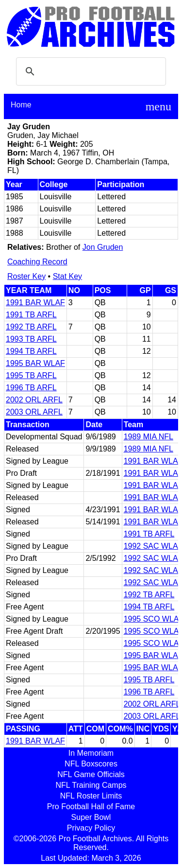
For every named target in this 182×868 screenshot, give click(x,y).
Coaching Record (37, 262)
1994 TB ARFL (31, 351)
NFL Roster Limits (91, 796)
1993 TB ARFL (31, 339)
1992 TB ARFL (31, 327)
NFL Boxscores (91, 764)
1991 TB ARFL (31, 315)
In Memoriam (91, 753)
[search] (90, 71)
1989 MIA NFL (149, 437)
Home (21, 105)
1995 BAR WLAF (35, 363)
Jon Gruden (103, 247)
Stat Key (67, 276)
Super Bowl (91, 817)
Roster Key (26, 276)
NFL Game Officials (91, 774)
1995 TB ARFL (31, 375)
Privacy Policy (91, 828)
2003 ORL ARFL (34, 412)
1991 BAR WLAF (35, 303)
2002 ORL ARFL (34, 400)
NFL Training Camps (91, 785)
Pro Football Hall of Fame (91, 807)
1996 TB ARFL (31, 388)
